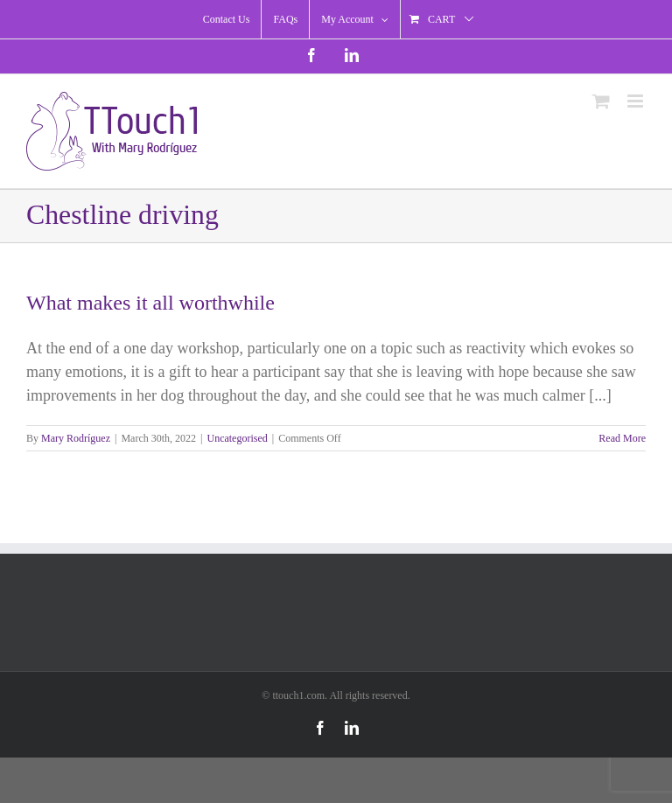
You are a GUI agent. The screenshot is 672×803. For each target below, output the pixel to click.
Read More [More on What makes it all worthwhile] (622, 438)
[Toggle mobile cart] (601, 101)
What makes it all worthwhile (150, 303)
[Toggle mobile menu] (637, 101)
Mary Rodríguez (76, 438)
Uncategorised (237, 438)
